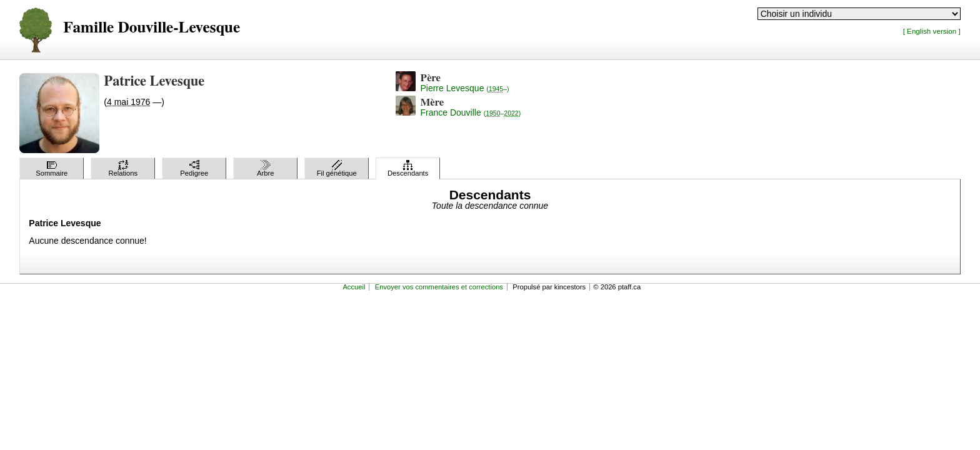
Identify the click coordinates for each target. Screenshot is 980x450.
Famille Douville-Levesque (152, 28)
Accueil (354, 287)
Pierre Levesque (464, 88)
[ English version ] (932, 31)
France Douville (470, 112)
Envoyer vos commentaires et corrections (439, 287)
